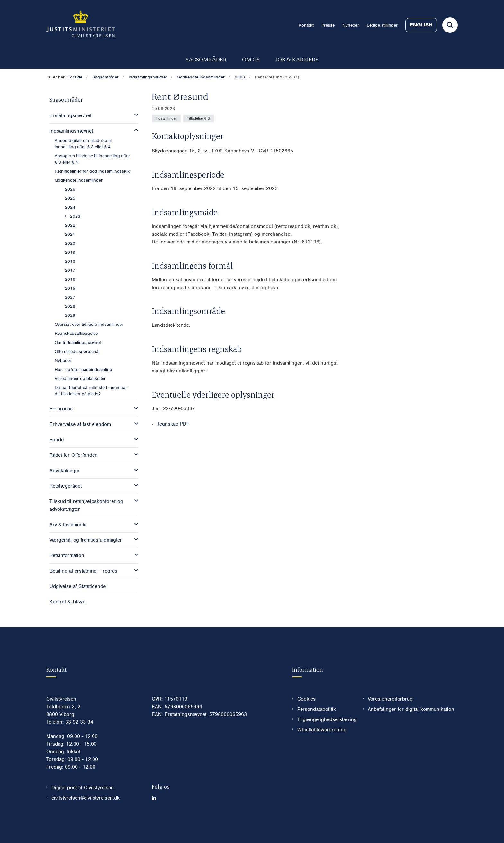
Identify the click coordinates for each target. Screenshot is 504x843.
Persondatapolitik (317, 728)
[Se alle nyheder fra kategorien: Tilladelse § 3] (198, 118)
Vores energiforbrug (390, 718)
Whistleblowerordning (322, 749)
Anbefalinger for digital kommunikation (411, 728)
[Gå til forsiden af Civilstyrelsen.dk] (81, 25)
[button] (135, 115)
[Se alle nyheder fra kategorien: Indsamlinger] (166, 118)
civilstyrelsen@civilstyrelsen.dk (85, 817)
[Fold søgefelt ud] (450, 25)
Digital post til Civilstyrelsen (83, 807)
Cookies (306, 718)
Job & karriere (297, 59)
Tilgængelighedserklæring (325, 739)
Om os (251, 59)
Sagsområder (206, 59)
